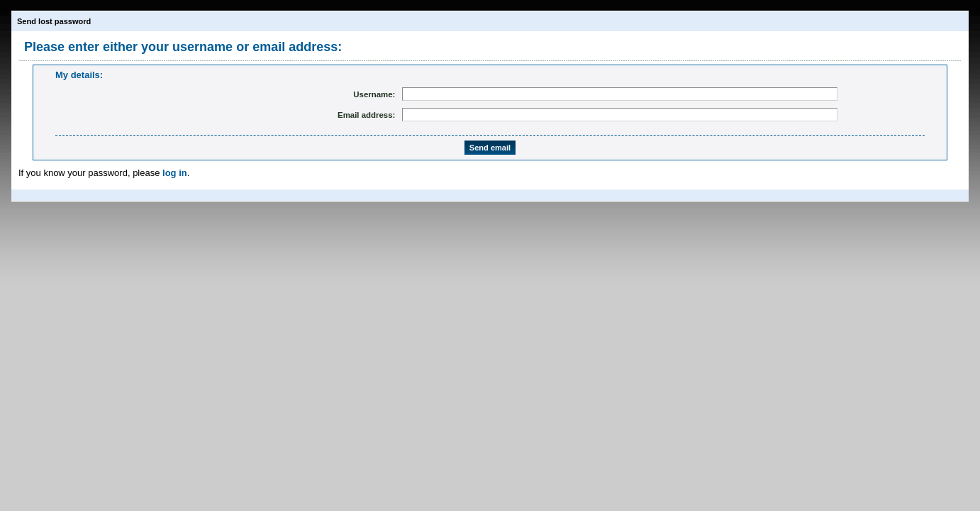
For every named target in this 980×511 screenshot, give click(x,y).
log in (175, 173)
